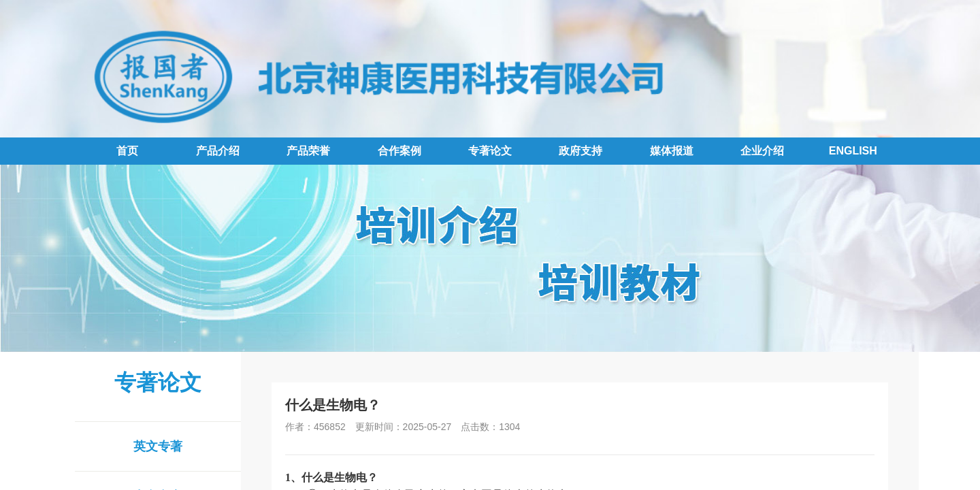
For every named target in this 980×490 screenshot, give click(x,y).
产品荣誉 (308, 151)
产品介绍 (218, 151)
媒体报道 (672, 151)
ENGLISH (853, 151)
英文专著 (158, 446)
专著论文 (490, 151)
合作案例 (399, 151)
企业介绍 (762, 151)
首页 (127, 151)
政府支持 (581, 151)
